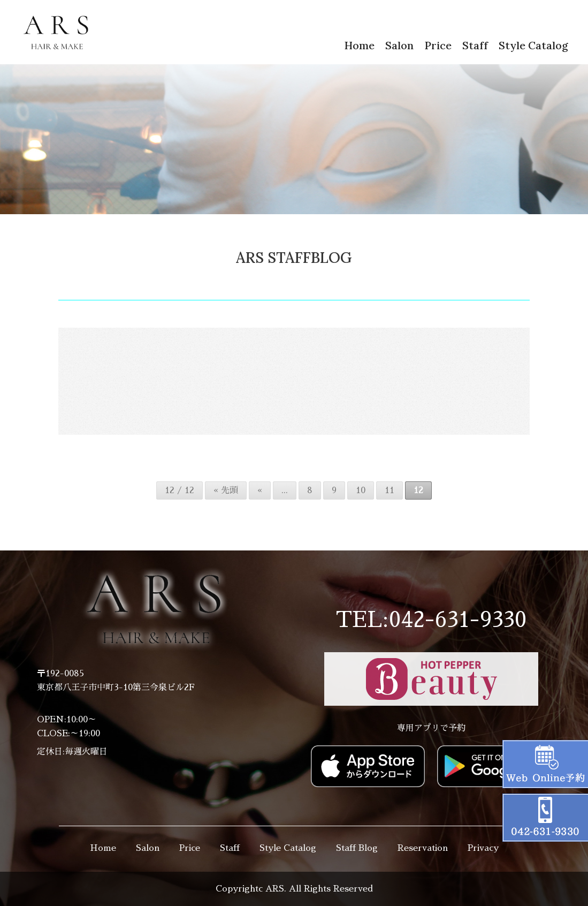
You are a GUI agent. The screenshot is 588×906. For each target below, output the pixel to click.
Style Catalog (533, 45)
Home (359, 45)
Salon (399, 45)
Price (438, 45)
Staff (475, 45)
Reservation (423, 848)
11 (390, 490)
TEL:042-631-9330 (431, 620)
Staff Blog (357, 848)
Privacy (483, 848)
